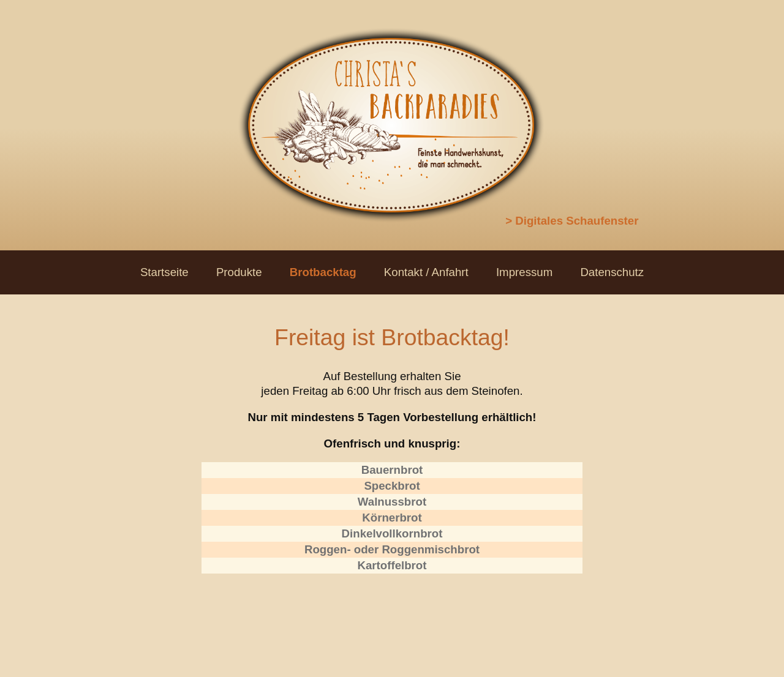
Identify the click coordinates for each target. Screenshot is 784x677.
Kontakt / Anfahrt (426, 272)
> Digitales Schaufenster (572, 221)
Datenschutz (612, 272)
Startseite (164, 272)
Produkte (239, 272)
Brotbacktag (323, 272)
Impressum (524, 272)
